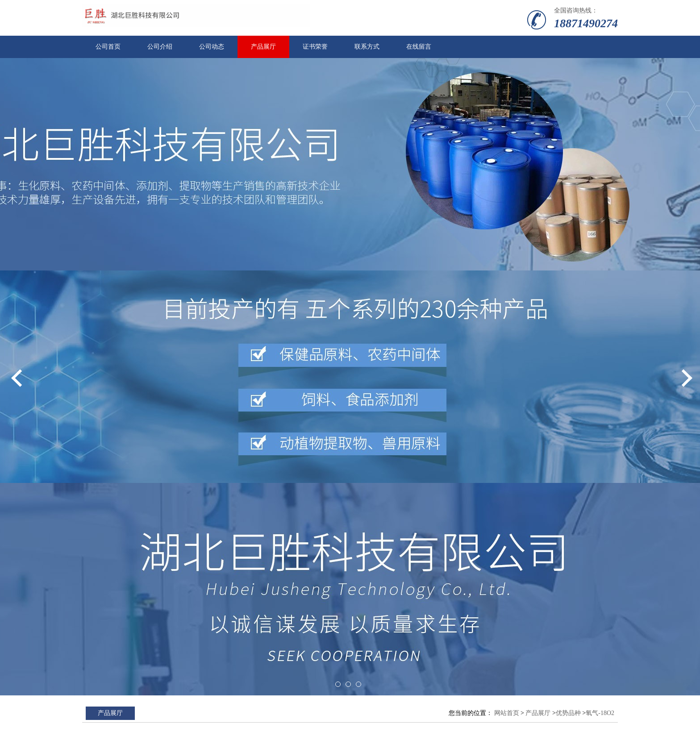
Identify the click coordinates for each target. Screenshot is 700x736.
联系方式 (367, 47)
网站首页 (507, 713)
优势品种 (568, 713)
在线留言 (419, 47)
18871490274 (586, 23)
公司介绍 (160, 47)
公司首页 (108, 47)
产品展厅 (263, 47)
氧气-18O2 (600, 713)
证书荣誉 (315, 47)
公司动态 (212, 47)
